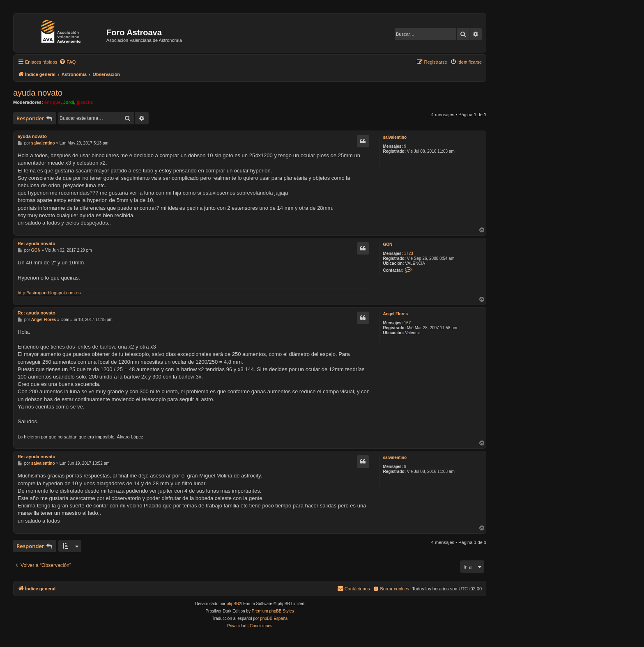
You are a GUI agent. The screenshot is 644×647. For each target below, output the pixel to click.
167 (408, 323)
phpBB (233, 604)
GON (388, 244)
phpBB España (274, 618)
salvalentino (395, 137)
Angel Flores (395, 314)
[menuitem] (67, 62)
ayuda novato (38, 93)
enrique (53, 102)
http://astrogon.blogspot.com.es (49, 293)
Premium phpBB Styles (273, 611)
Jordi (69, 102)
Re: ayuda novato (37, 243)
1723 (409, 254)
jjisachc (85, 102)
